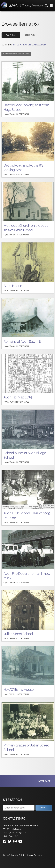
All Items (11, 35)
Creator (25, 45)
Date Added (39, 45)
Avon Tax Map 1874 (18, 397)
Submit (44, 808)
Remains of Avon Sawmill (22, 341)
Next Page (44, 781)
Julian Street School (18, 634)
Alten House (13, 286)
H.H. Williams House (18, 690)
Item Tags (30, 35)
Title (16, 45)
